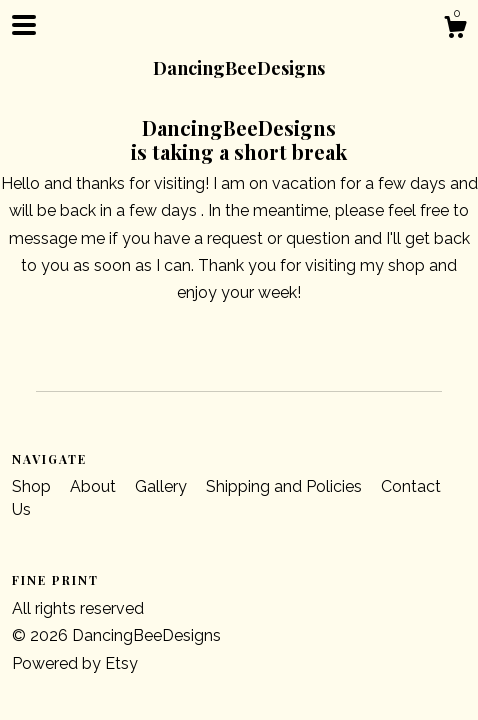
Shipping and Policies (286, 486)
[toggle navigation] (24, 25)
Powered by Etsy (75, 663)
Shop (33, 486)
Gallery (163, 486)
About (95, 486)
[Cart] (455, 30)
